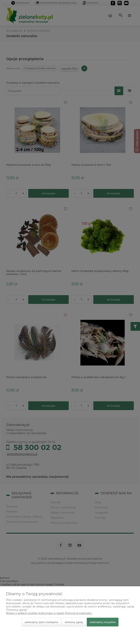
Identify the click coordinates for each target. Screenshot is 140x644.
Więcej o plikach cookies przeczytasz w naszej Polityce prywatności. (49, 613)
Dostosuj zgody (74, 622)
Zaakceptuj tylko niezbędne (41, 622)
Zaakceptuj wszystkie (103, 622)
